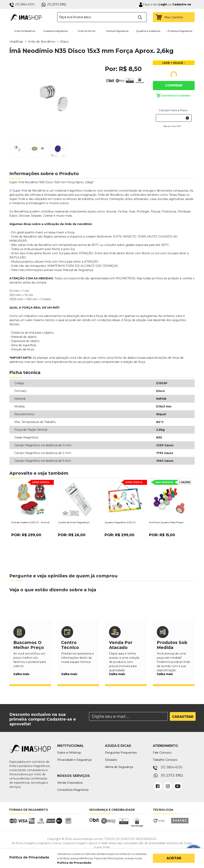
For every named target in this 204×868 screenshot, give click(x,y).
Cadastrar (183, 717)
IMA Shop (26, 17)
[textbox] (102, 17)
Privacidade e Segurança (74, 760)
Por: (26, 535)
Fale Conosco (162, 753)
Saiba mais (21, 674)
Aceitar (174, 858)
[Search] (128, 716)
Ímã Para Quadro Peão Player (166, 522)
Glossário (111, 760)
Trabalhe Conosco (165, 760)
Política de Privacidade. (75, 863)
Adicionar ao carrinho (176, 96)
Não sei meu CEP (172, 126)
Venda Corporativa (70, 783)
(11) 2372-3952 (57, 4)
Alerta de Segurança (119, 767)
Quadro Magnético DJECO (120, 522)
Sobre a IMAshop (69, 753)
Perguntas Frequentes (121, 753)
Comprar (174, 85)
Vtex (160, 824)
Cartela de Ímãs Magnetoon (74, 522)
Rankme (180, 824)
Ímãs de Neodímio (25, 31)
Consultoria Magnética (73, 790)
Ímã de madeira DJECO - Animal (30, 522)
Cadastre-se (182, 4)
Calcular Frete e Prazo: (173, 110)
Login (162, 4)
